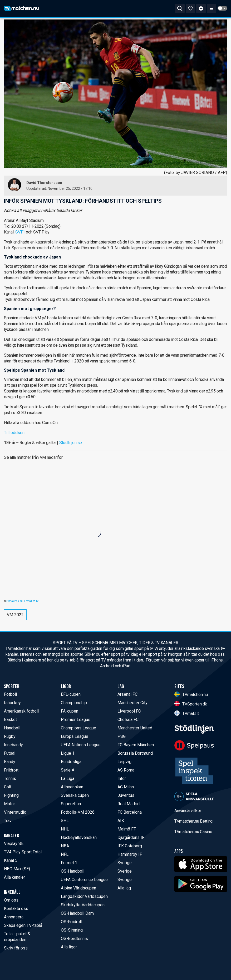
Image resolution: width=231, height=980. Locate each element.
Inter (122, 778)
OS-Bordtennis (74, 939)
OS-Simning (72, 930)
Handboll (12, 728)
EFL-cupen (71, 694)
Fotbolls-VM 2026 (78, 812)
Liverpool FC (129, 711)
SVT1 (20, 232)
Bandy (10, 762)
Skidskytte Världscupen (83, 905)
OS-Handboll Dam (77, 913)
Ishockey (12, 703)
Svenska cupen (75, 795)
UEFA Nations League (81, 745)
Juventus (126, 795)
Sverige (125, 863)
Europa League (75, 736)
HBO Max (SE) (17, 869)
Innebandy (13, 745)
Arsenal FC (127, 694)
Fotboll (10, 694)
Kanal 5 (11, 860)
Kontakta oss (16, 909)
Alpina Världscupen (78, 888)
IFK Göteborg (130, 846)
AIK (121, 821)
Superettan (71, 804)
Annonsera (14, 917)
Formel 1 (69, 863)
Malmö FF (127, 829)
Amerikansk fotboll (21, 711)
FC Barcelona (130, 812)
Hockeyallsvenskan (79, 837)
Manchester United (135, 728)
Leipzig (124, 762)
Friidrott (11, 770)
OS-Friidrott (72, 922)
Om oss (11, 900)
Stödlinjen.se (71, 443)
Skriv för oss (16, 948)
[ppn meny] (212, 8)
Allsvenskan (72, 787)
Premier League (76, 720)
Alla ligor (69, 947)
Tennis (10, 778)
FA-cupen (70, 711)
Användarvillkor (188, 811)
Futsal (10, 753)
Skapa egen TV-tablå (23, 925)
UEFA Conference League (84, 880)
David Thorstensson (44, 183)
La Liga (68, 778)
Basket (10, 720)
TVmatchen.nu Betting (193, 821)
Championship (74, 703)
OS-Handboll (73, 871)
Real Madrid (129, 804)
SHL (65, 821)
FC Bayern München (136, 745)
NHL (65, 829)
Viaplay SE (14, 844)
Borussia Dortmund (135, 753)
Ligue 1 (68, 753)
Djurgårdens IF (131, 837)
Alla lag (124, 888)
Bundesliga (71, 762)
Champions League (78, 728)
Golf (8, 787)
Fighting (11, 795)
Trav (8, 821)
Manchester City (132, 703)
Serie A (68, 770)
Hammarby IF (130, 854)
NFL (65, 854)
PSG (122, 736)
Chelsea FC (128, 720)
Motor (9, 804)
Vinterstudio (15, 812)
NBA (65, 846)
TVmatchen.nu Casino (193, 832)
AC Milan (126, 787)
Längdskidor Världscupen (84, 896)
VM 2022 (15, 615)
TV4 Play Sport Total (23, 852)
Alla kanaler (14, 877)
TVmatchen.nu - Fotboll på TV (22, 601)
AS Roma (126, 770)
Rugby (10, 736)
